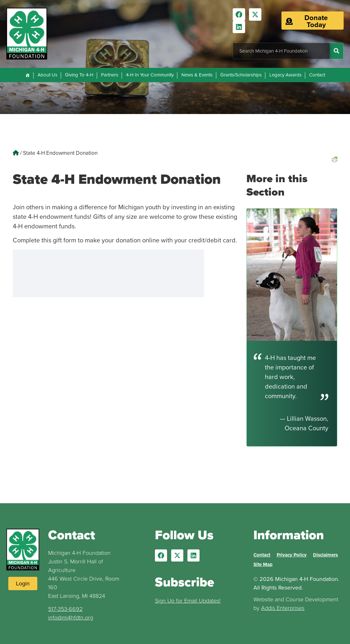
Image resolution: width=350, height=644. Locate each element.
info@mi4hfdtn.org (71, 618)
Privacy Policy (292, 555)
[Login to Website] (23, 583)
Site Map (263, 564)
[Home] (28, 75)
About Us (47, 75)
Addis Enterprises (283, 608)
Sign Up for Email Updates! (188, 601)
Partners (110, 75)
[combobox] (281, 51)
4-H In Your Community (150, 75)
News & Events (197, 75)
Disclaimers (325, 555)
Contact (317, 75)
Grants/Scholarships (241, 75)
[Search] (336, 51)
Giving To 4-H (79, 75)
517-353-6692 (65, 609)
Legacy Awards (285, 75)
